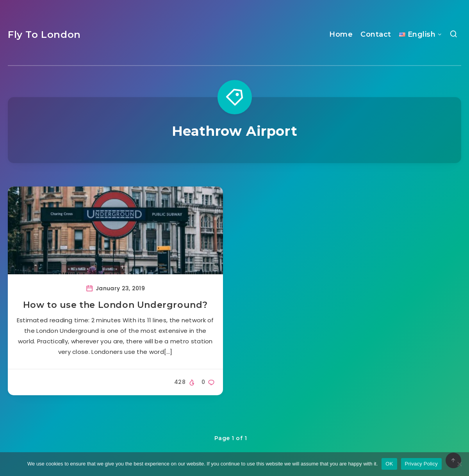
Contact (376, 34)
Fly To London (44, 35)
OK (389, 464)
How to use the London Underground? (115, 305)
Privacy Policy (421, 464)
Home (341, 34)
